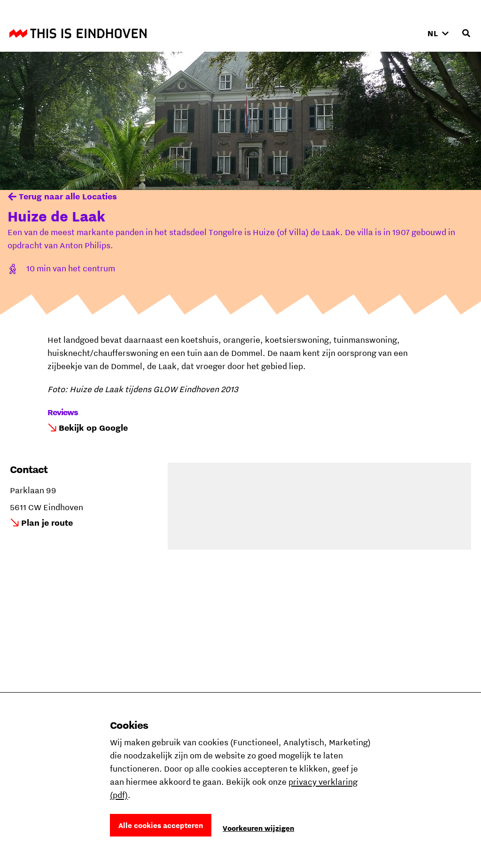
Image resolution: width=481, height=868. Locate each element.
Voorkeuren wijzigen (258, 828)
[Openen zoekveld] (466, 33)
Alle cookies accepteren (161, 825)
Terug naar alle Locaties (68, 196)
